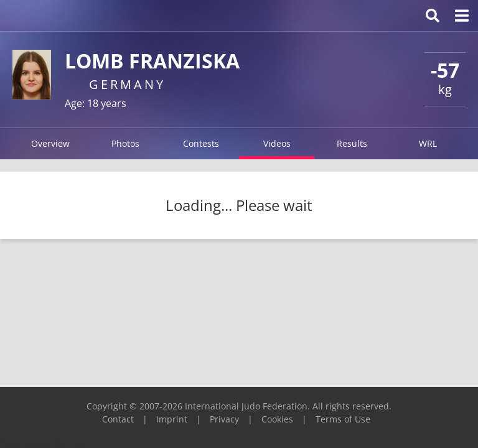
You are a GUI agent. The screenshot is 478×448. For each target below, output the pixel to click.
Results (352, 143)
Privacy (224, 419)
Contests (201, 143)
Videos (277, 143)
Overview (50, 143)
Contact (118, 419)
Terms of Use (343, 419)
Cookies (277, 419)
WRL (428, 143)
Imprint (172, 419)
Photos (125, 143)
